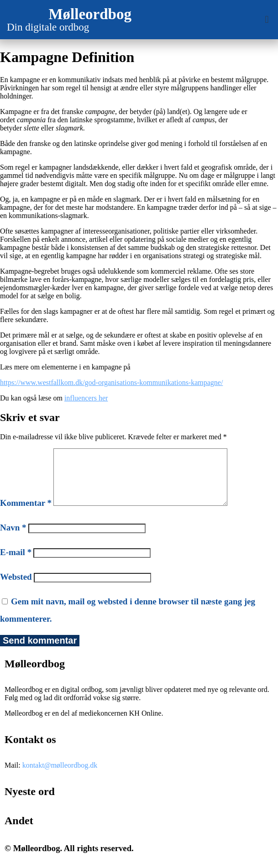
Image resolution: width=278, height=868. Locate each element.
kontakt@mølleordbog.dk (60, 776)
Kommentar (26, 514)
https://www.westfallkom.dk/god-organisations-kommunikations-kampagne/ (111, 382)
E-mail (16, 563)
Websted (16, 588)
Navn (13, 538)
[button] (267, 20)
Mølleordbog (90, 14)
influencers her (86, 398)
